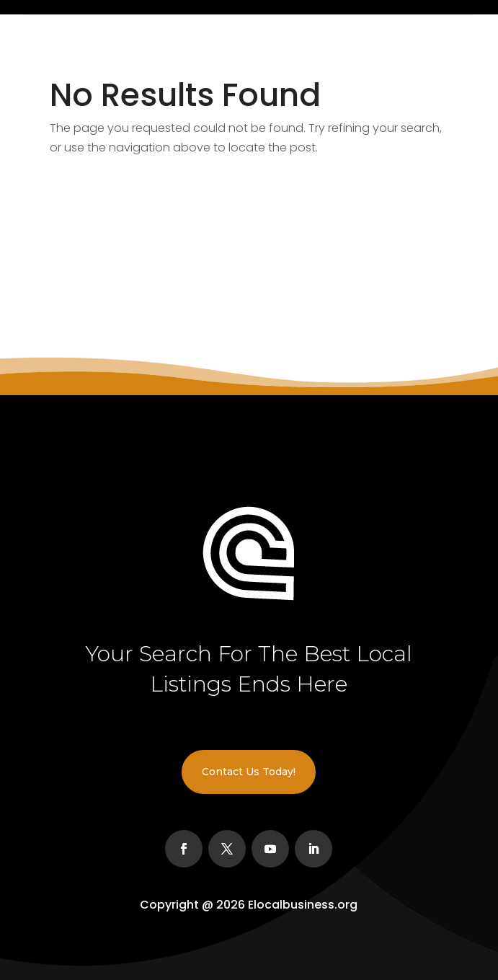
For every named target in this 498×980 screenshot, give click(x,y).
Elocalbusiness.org (303, 905)
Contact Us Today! (249, 772)
